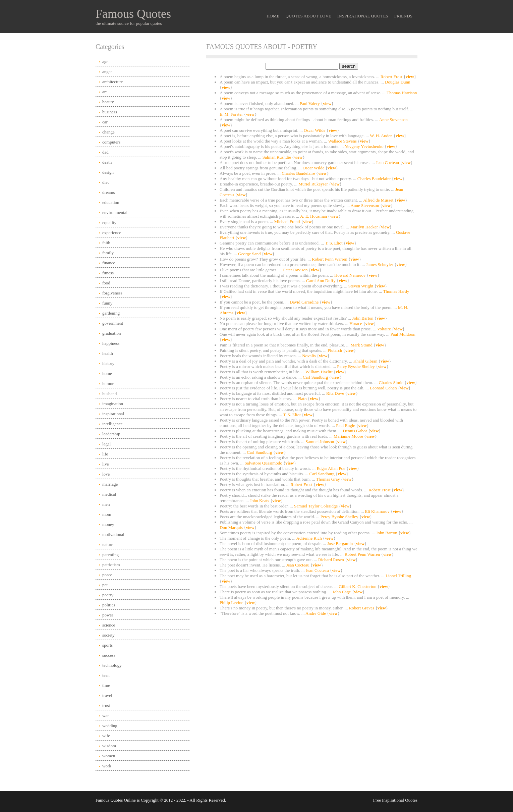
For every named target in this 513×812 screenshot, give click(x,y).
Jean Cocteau (388, 163)
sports (107, 645)
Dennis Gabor (355, 431)
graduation (112, 333)
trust (106, 706)
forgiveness (112, 293)
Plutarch (335, 350)
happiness (111, 343)
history (108, 363)
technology (112, 665)
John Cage (342, 592)
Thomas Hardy (396, 291)
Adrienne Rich (310, 538)
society (108, 635)
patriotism (111, 565)
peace (107, 575)
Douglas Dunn (397, 82)
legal (106, 444)
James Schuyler (380, 264)
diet (106, 182)
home (107, 373)
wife (106, 736)
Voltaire (385, 329)
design (108, 172)
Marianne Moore (349, 436)
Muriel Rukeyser (314, 184)
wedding (110, 726)
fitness (108, 273)
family (108, 253)
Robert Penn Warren (330, 259)
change (108, 132)
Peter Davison (296, 270)
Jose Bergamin (341, 544)
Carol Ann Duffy (321, 281)
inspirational (113, 414)
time (106, 685)
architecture (112, 82)
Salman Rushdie (277, 157)
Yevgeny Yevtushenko (365, 146)
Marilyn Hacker (364, 227)
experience (112, 233)
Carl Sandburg (316, 377)
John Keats (260, 501)
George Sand (250, 254)
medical (109, 494)
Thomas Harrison (402, 93)
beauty (108, 102)
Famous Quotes (133, 14)
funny (107, 303)
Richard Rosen (332, 560)
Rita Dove (336, 393)
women (109, 756)
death (107, 162)
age (105, 62)
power (108, 615)
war (106, 716)
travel (107, 695)
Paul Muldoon (403, 334)
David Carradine (305, 302)
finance (109, 263)
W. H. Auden (382, 136)
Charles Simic (391, 383)
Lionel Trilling (398, 576)
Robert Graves (362, 608)
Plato (303, 399)
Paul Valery (310, 103)
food (106, 283)
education (111, 202)
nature (108, 545)
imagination (113, 404)
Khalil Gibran (366, 361)
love (106, 474)
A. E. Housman (314, 216)
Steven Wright (361, 286)
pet (105, 585)
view (410, 77)
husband (109, 394)
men (106, 504)
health (108, 353)
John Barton (363, 318)
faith (106, 243)
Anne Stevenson (393, 120)
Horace (356, 323)
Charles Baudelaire (299, 173)
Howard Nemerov (351, 275)
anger (107, 72)
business (110, 112)
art (105, 92)
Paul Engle (346, 425)
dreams (109, 192)
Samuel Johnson (320, 442)
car (105, 122)
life (105, 454)
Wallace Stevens (343, 141)
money (108, 524)
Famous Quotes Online (116, 800)
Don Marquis (232, 527)
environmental (115, 212)
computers (111, 142)
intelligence (112, 424)
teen (106, 675)
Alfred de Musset (379, 200)
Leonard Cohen (384, 388)
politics (109, 605)
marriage (110, 484)
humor (108, 384)
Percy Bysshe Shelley (356, 366)
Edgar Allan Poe (332, 468)
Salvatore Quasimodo (264, 463)
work (107, 766)
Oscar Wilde (315, 130)
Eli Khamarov (378, 511)
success (109, 655)
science (109, 625)
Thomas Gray (329, 479)
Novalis (309, 356)
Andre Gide (316, 613)
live (106, 464)
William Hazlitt (320, 372)
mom (107, 514)
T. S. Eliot (334, 243)
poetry (108, 595)
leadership (111, 434)
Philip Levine (232, 603)
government (113, 323)
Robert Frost (392, 77)
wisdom (109, 746)
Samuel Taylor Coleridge (317, 506)
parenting (110, 555)
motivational (113, 534)
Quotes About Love (308, 16)
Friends (403, 16)
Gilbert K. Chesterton (358, 586)
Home (273, 16)
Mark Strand (362, 345)
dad (105, 152)
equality (109, 223)
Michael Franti (288, 222)
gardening (111, 313)
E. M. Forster (232, 114)
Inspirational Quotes (363, 16)
